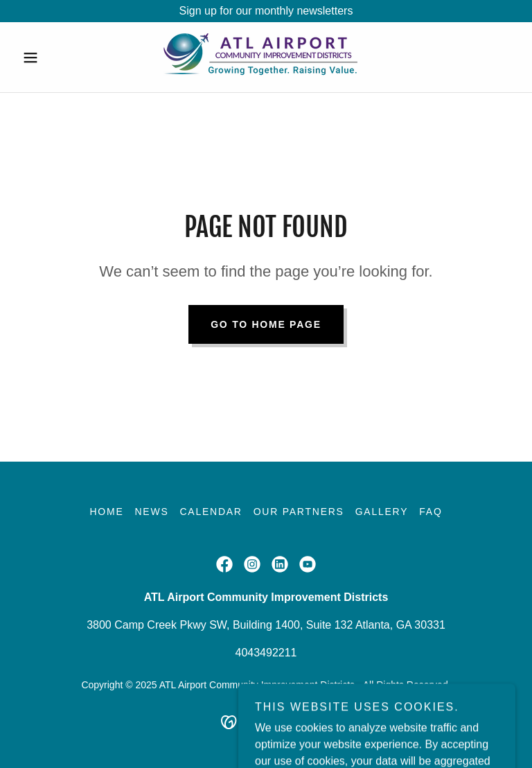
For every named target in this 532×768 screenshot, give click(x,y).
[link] (266, 57)
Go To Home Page (266, 324)
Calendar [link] (211, 512)
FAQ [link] (431, 512)
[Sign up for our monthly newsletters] (266, 11)
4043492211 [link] (266, 653)
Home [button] (106, 512)
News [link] (151, 512)
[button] (54, 58)
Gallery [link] (382, 512)
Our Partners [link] (299, 512)
